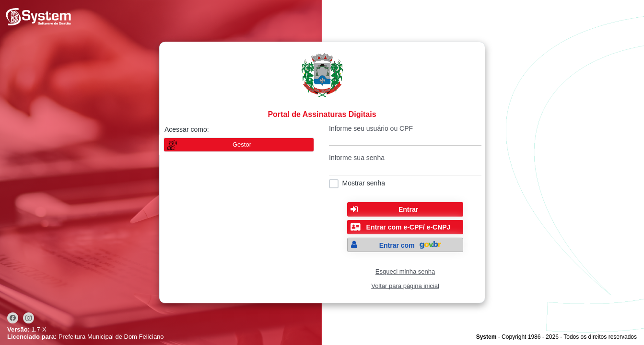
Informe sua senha (357, 158)
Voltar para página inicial (405, 286)
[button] (405, 209)
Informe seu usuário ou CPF (371, 128)
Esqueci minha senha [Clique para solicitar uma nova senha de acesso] (405, 271)
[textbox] (405, 139)
